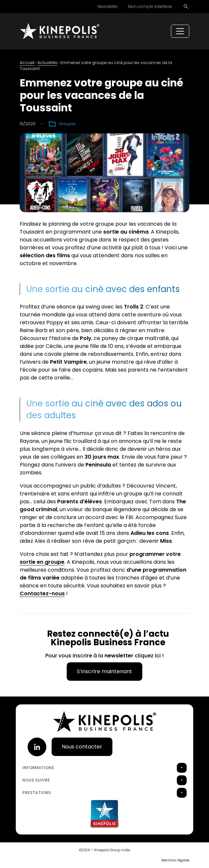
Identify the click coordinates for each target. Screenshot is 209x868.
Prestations (37, 793)
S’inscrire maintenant (104, 671)
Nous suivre (36, 780)
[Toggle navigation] (180, 31)
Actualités (47, 63)
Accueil (27, 63)
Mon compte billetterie (150, 6)
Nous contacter (82, 747)
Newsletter (108, 6)
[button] (182, 768)
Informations (38, 768)
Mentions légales (175, 860)
